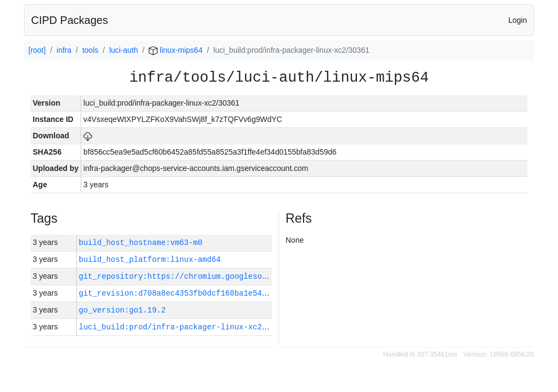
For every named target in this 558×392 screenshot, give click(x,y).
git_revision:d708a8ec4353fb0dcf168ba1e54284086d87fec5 (200, 293)
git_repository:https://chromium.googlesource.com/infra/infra (216, 276)
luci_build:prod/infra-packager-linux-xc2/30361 (184, 327)
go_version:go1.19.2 (123, 310)
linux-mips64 (175, 50)
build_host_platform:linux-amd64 (150, 259)
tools (90, 50)
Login (518, 20)
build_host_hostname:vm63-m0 (141, 243)
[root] (37, 50)
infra (64, 50)
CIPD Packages (69, 20)
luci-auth (123, 50)
